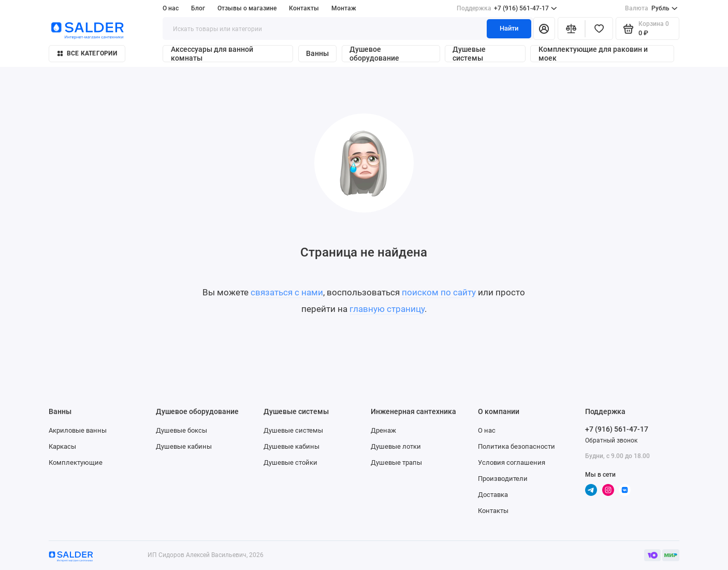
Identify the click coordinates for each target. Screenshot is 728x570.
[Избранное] (599, 28)
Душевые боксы (181, 430)
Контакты (304, 8)
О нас (171, 8)
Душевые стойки (290, 462)
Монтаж (344, 8)
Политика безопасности (516, 446)
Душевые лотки (396, 446)
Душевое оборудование (374, 54)
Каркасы (62, 446)
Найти (509, 28)
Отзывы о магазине (247, 8)
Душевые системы (469, 54)
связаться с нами (287, 292)
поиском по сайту (439, 292)
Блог (198, 8)
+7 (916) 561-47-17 (507, 8)
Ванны (317, 54)
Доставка (493, 495)
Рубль (651, 8)
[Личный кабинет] (544, 28)
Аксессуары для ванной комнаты (212, 54)
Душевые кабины (184, 446)
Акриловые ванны (78, 430)
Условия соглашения (512, 462)
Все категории (87, 53)
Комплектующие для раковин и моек (593, 54)
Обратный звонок (611, 440)
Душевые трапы (396, 462)
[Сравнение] (572, 28)
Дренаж (383, 430)
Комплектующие (76, 462)
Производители (503, 479)
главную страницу (387, 309)
